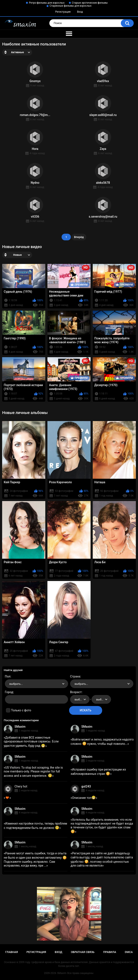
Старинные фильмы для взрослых (71, 6)
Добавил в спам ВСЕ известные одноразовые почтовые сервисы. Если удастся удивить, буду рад (31, 742)
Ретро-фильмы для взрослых (47, 3)
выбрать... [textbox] (16, 684)
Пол (8, 676)
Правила (110, 952)
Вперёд (79, 237)
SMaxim (20, 727)
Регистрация (63, 12)
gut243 (86, 786)
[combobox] (36, 684)
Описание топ (84, 798)
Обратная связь (83, 952)
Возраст (76, 692)
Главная (12, 952)
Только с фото (21, 710)
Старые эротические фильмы (90, 3)
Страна (75, 676)
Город (9, 692)
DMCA (129, 952)
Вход (80, 12)
